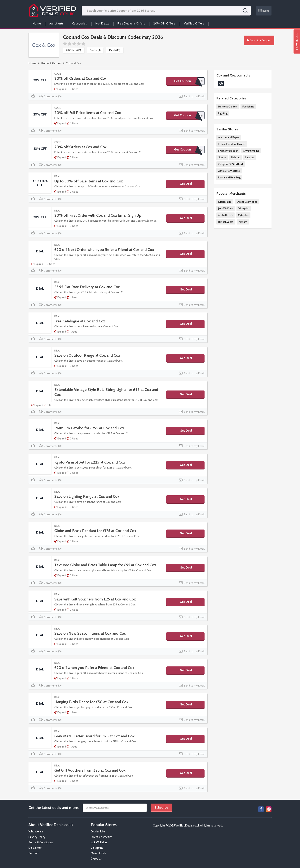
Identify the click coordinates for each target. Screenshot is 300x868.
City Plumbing (251, 151)
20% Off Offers (164, 24)
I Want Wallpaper (228, 151)
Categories (80, 24)
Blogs (264, 11)
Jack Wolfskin (226, 208)
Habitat (236, 157)
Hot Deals (102, 24)
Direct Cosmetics (247, 202)
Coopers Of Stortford (231, 164)
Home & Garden (51, 63)
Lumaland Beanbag (229, 177)
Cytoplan (243, 215)
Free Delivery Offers (131, 24)
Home (37, 24)
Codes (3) (95, 50)
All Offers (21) (73, 50)
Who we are (36, 831)
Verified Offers (194, 24)
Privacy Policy (37, 837)
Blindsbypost (226, 222)
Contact (34, 853)
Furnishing (248, 107)
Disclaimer (35, 848)
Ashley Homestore (229, 171)
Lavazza (250, 157)
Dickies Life (225, 202)
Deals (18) (115, 50)
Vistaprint (244, 208)
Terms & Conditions (41, 842)
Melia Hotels (225, 215)
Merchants (56, 24)
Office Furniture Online (232, 144)
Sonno (222, 157)
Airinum (243, 222)
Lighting (223, 113)
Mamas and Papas (229, 137)
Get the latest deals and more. (54, 808)
